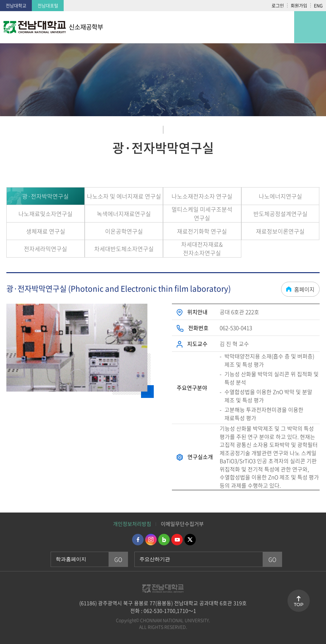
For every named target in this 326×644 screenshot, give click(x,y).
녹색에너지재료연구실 (124, 214)
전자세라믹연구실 (46, 249)
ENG (318, 5)
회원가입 (299, 5)
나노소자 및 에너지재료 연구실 (124, 196)
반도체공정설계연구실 (280, 214)
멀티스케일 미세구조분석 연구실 (202, 214)
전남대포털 (48, 5)
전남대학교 (16, 5)
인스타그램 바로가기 (151, 540)
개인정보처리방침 (132, 524)
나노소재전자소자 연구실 (202, 196)
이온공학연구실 (124, 231)
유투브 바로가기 (177, 540)
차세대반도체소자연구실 (124, 249)
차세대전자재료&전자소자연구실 (202, 249)
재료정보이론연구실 (280, 231)
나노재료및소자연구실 (46, 214)
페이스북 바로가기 (138, 540)
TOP (299, 605)
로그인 (278, 5)
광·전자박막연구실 (46, 196)
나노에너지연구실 (280, 196)
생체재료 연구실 (46, 231)
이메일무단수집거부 (182, 524)
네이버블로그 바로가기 (164, 540)
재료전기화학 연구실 (202, 231)
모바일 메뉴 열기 (310, 27)
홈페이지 (304, 289)
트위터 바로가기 (190, 540)
